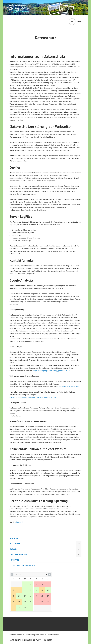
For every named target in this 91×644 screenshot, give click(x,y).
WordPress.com (54, 635)
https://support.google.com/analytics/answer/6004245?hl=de (33, 397)
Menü (79, 22)
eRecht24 (19, 522)
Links (44, 640)
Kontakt (37, 640)
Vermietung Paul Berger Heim (22, 565)
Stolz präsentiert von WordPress (22, 635)
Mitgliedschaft (17, 544)
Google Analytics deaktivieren (68, 387)
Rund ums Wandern (18, 554)
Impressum (27, 640)
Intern (50, 640)
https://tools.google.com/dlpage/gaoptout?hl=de (51, 371)
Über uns (13, 549)
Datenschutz (16, 640)
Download (14, 538)
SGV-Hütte (14, 560)
